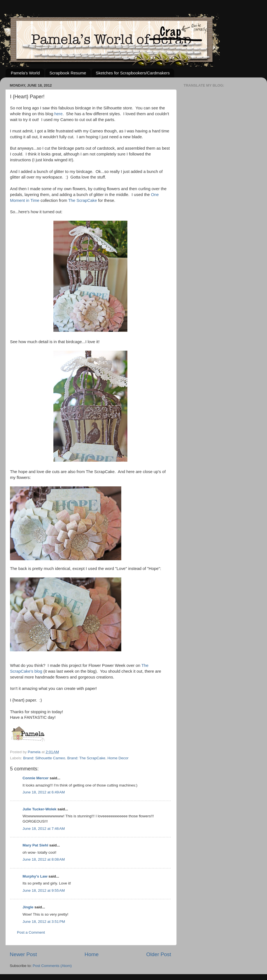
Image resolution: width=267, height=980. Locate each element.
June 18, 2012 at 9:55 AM (44, 890)
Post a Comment (31, 932)
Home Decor (118, 758)
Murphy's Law (35, 876)
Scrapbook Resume (68, 73)
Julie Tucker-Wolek (39, 809)
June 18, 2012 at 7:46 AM (44, 829)
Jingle (28, 907)
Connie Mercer (36, 778)
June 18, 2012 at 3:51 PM (44, 922)
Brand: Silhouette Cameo (44, 758)
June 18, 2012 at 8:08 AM (44, 859)
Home (92, 954)
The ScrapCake (82, 200)
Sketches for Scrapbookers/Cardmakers (133, 73)
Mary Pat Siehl (35, 845)
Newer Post (23, 954)
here (58, 114)
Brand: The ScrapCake (86, 758)
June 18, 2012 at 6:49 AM (44, 792)
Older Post (159, 954)
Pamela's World (25, 73)
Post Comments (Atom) (52, 966)
